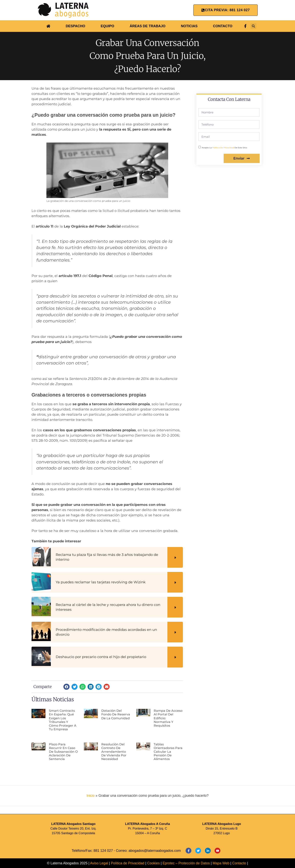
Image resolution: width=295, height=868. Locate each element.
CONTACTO (223, 26)
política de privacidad (223, 148)
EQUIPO (107, 26)
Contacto (239, 863)
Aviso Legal (99, 863)
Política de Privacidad (128, 863)
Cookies (154, 863)
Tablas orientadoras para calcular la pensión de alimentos (168, 752)
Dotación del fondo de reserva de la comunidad (116, 714)
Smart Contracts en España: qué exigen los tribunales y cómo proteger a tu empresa (63, 720)
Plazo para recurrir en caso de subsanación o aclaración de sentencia (63, 752)
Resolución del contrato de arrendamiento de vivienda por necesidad (114, 752)
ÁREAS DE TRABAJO (148, 26)
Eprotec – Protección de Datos (186, 863)
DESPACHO (75, 26)
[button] (253, 26)
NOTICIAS (189, 26)
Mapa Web (222, 863)
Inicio (90, 796)
